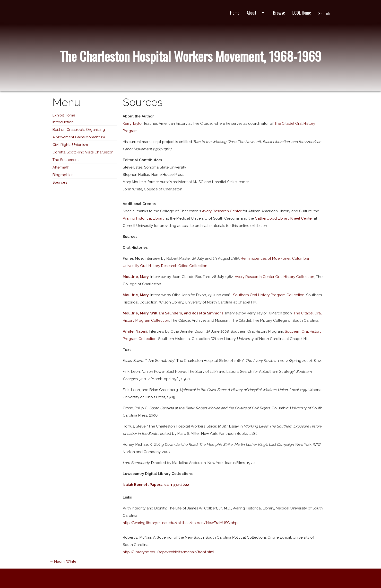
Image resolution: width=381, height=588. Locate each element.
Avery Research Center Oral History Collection (274, 277)
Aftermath (61, 167)
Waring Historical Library (144, 218)
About (256, 13)
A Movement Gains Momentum (79, 137)
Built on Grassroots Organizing (79, 130)
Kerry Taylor (133, 124)
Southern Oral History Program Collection (268, 295)
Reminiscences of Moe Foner (266, 258)
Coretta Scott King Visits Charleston (83, 152)
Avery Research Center (222, 211)
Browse (279, 13)
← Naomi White (63, 561)
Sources (60, 182)
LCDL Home (302, 13)
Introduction (63, 122)
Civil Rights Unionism (70, 145)
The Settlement (66, 160)
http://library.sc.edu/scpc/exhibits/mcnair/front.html (169, 552)
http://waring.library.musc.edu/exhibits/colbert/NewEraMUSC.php (180, 523)
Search (324, 13)
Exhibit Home (64, 115)
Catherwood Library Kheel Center (284, 218)
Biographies (63, 175)
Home (235, 13)
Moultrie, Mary (136, 277)
